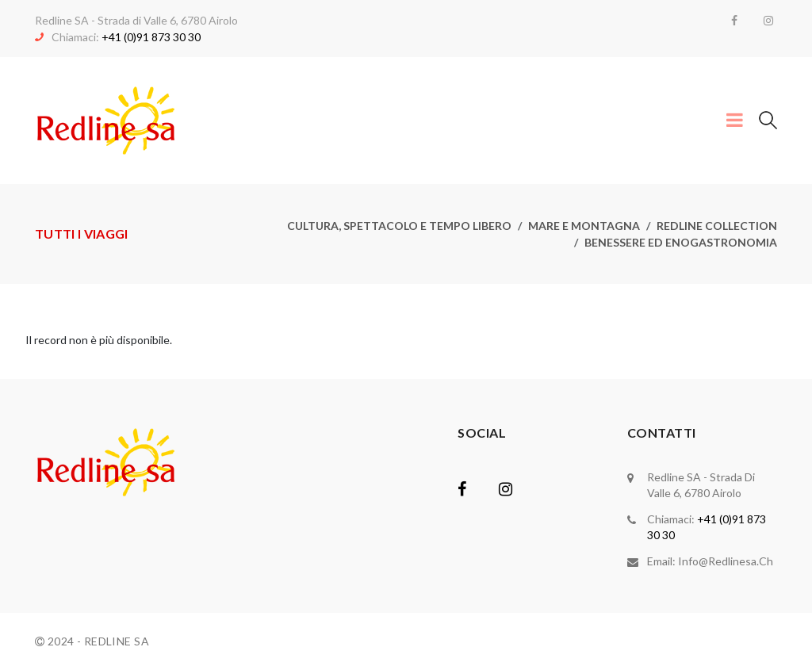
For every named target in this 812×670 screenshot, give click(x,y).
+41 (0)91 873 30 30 (151, 37)
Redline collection (717, 226)
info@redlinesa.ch (726, 561)
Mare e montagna (584, 226)
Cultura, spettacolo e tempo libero (399, 226)
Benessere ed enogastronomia (681, 242)
